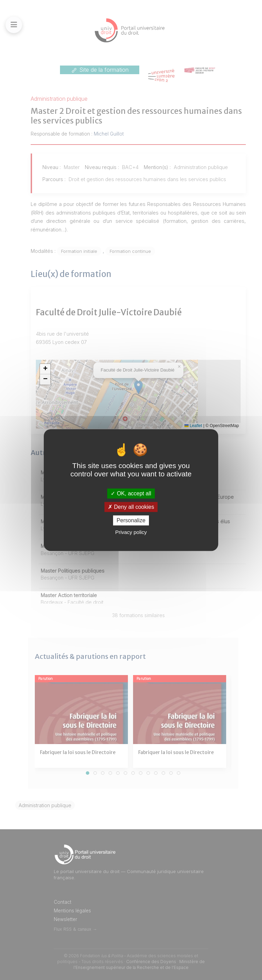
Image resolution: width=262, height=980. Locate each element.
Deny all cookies (131, 507)
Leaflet (193, 426)
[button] (45, 369)
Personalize (131, 520)
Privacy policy (131, 532)
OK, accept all (131, 493)
